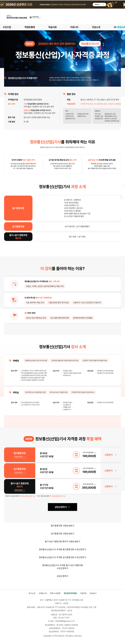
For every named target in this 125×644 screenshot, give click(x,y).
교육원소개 (43, 593)
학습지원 (54, 27)
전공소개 (99, 27)
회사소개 (32, 593)
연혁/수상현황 (55, 593)
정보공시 (93, 593)
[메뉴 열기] (119, 17)
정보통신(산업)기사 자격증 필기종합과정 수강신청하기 (63, 549)
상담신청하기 (63, 576)
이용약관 (83, 593)
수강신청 (7, 27)
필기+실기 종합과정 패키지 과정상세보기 (62, 542)
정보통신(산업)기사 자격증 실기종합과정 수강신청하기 (63, 557)
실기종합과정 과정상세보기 (63, 534)
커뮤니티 (76, 27)
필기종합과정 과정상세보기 (63, 526)
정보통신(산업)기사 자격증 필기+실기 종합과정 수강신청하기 (62, 567)
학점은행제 (31, 27)
